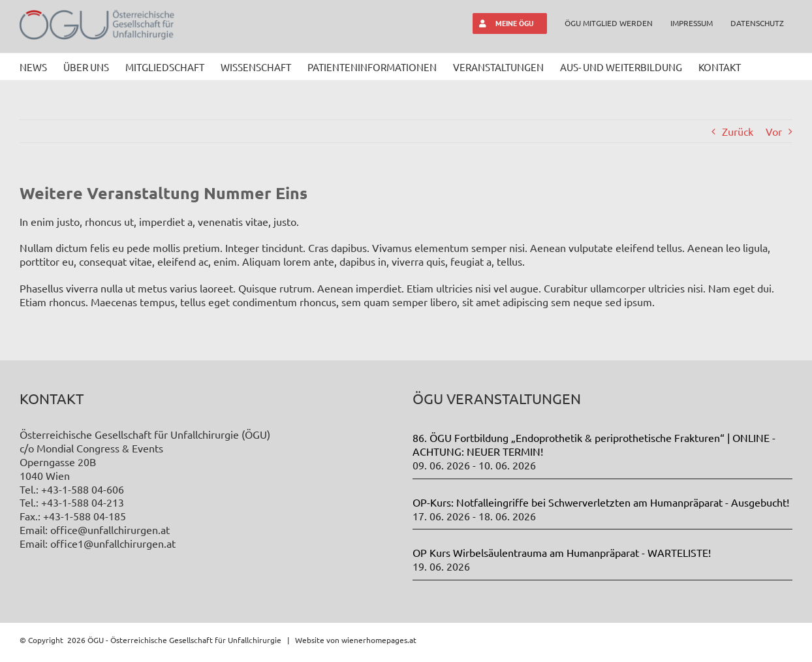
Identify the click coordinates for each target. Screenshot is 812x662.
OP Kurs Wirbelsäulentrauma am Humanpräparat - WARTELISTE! (562, 552)
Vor (774, 131)
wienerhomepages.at (379, 640)
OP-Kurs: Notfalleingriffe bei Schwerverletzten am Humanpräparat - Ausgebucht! (601, 502)
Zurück (738, 131)
